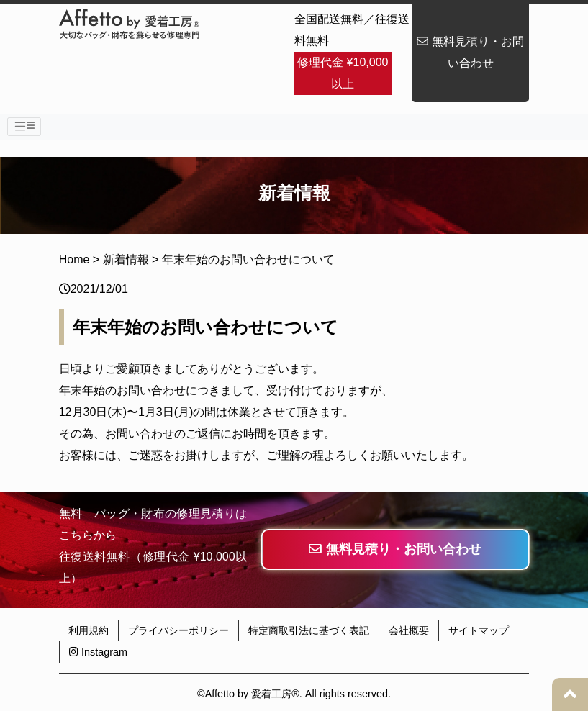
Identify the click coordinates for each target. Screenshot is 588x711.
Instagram (98, 652)
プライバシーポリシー (178, 630)
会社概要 (409, 630)
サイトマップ (479, 630)
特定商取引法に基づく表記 (309, 630)
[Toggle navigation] (24, 127)
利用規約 (89, 630)
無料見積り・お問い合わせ (470, 52)
